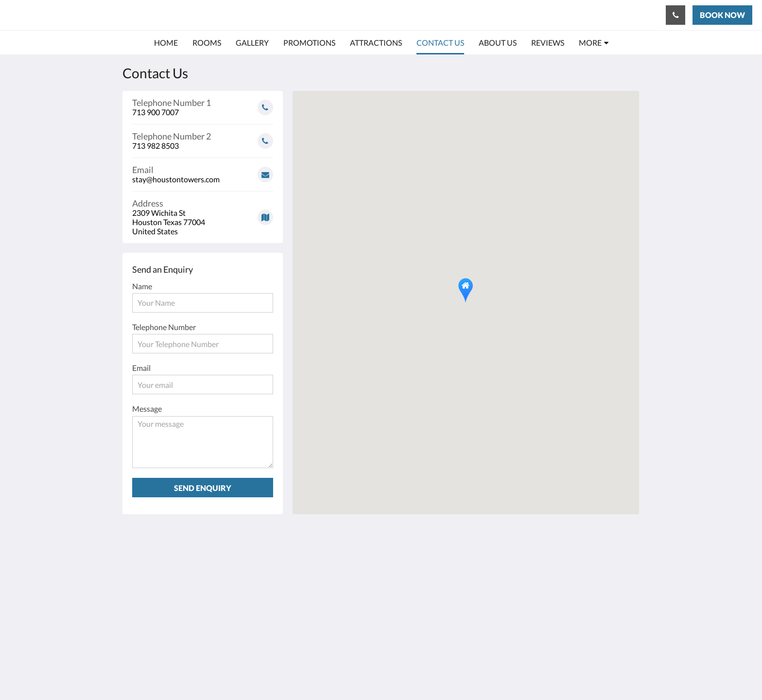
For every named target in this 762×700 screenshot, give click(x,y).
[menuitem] (166, 43)
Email (141, 368)
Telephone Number (164, 327)
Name (142, 286)
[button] (466, 290)
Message (147, 409)
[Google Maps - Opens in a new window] (203, 214)
